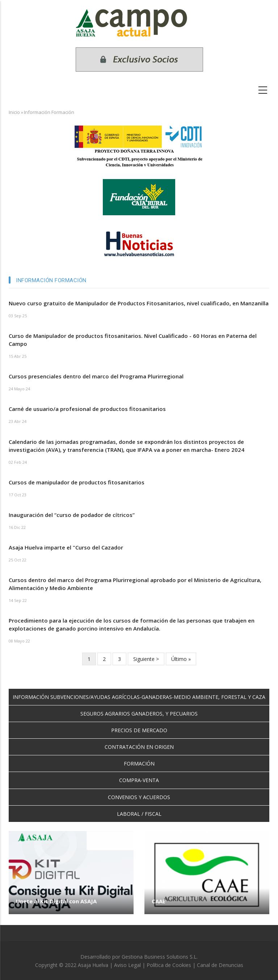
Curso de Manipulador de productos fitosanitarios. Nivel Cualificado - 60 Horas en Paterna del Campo (133, 340)
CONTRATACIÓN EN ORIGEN (139, 747)
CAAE (159, 901)
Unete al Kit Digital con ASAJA (56, 901)
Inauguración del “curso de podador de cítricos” (72, 515)
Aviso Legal (127, 965)
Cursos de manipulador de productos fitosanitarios (77, 482)
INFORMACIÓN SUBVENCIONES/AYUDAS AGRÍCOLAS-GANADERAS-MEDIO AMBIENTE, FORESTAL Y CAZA (139, 697)
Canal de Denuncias (220, 965)
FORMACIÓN (139, 763)
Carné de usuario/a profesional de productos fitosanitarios (87, 409)
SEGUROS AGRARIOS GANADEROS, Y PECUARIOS (139, 714)
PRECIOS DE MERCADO (139, 730)
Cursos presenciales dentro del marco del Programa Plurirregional (96, 376)
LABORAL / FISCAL (139, 814)
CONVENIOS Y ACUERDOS (139, 797)
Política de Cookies (169, 965)
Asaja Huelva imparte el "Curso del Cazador (66, 547)
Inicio (14, 112)
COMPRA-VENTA (139, 780)
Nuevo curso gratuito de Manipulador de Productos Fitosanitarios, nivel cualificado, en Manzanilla (139, 303)
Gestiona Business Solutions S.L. (160, 957)
